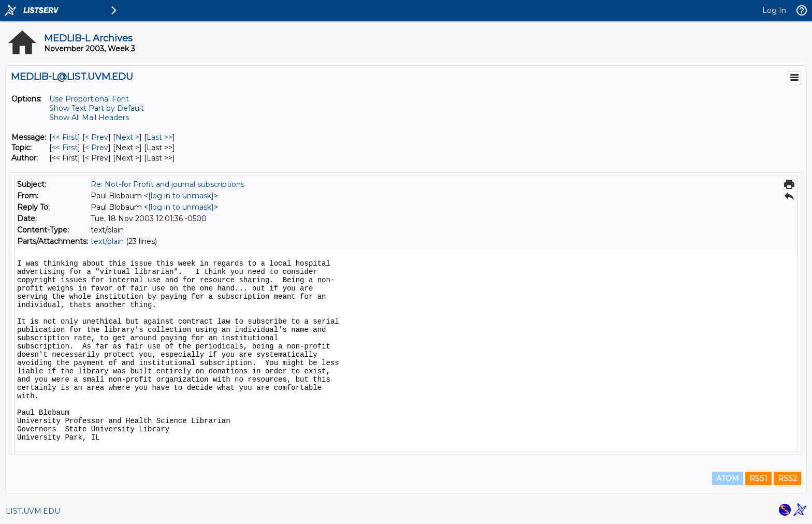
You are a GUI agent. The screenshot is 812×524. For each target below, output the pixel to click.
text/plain (107, 241)
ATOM (728, 478)
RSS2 (787, 478)
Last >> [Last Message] (160, 137)
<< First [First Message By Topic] (65, 148)
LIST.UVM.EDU (33, 511)
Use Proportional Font (89, 99)
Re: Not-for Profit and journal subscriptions (168, 184)
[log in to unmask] (181, 196)
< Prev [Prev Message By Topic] (97, 148)
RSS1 (758, 478)
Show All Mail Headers (89, 118)
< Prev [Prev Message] (97, 137)
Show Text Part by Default (97, 108)
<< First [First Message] (65, 137)
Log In (774, 10)
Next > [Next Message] (127, 137)
